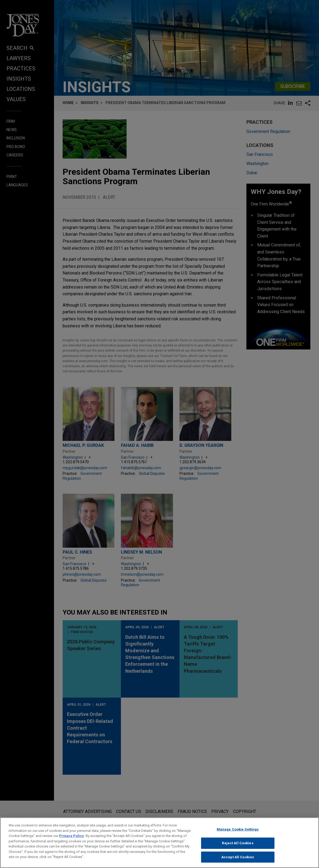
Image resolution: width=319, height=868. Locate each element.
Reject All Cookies (237, 848)
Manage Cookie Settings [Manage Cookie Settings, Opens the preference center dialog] (238, 835)
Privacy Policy (72, 841)
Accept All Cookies (238, 862)
